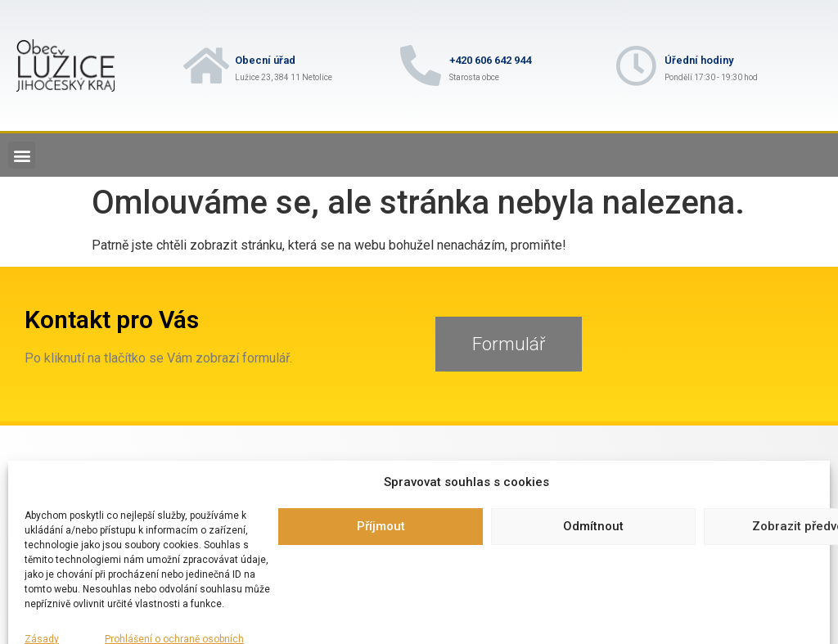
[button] (22, 155)
